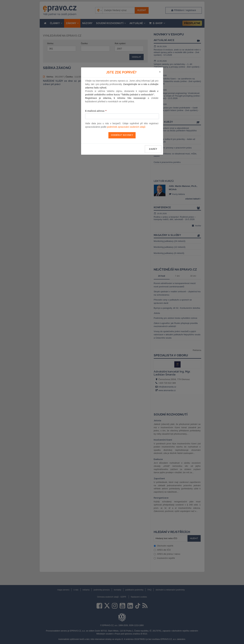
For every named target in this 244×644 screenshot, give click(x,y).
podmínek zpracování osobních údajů (126, 127)
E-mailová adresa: (96, 111)
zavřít (153, 149)
